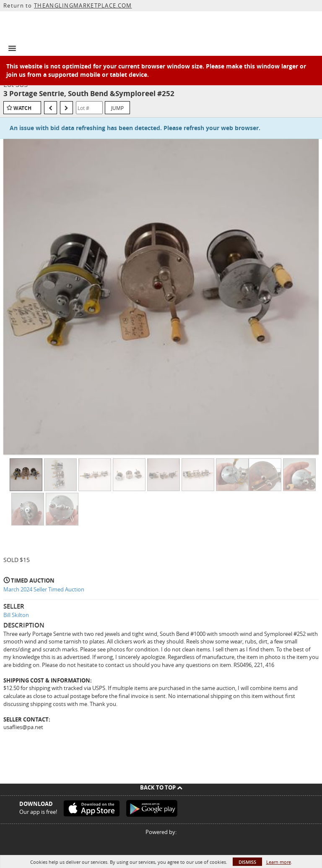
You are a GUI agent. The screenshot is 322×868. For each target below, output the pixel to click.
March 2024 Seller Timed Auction (44, 589)
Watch (22, 108)
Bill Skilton (16, 615)
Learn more (279, 862)
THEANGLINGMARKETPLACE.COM (83, 5)
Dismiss (247, 862)
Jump (117, 108)
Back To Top (161, 787)
